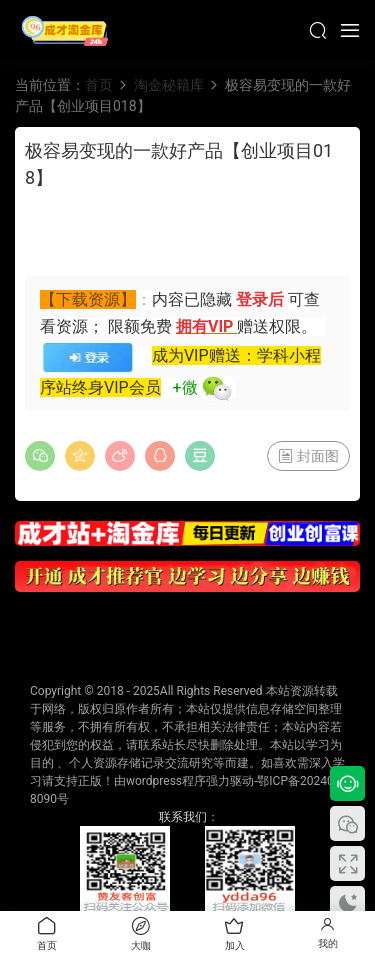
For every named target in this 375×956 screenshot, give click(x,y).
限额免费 (142, 326)
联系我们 (183, 817)
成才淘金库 (65, 30)
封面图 (308, 456)
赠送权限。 (277, 326)
